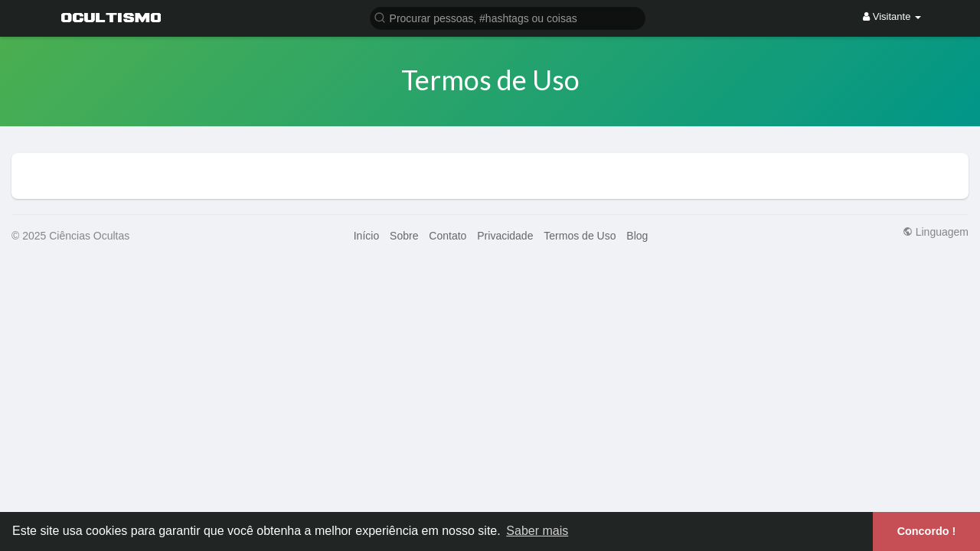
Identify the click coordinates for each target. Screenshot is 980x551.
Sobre (404, 236)
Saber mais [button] (537, 531)
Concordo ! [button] (927, 531)
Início (366, 236)
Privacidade (505, 236)
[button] (508, 17)
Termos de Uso (580, 236)
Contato (448, 236)
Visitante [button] (892, 16)
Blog (637, 236)
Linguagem (936, 232)
